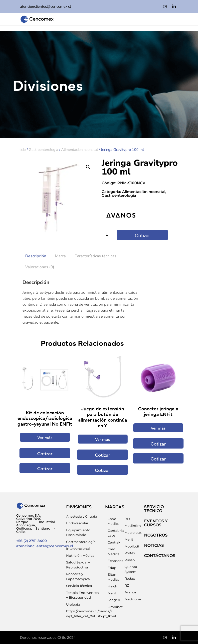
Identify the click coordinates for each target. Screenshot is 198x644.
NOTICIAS (154, 545)
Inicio (22, 150)
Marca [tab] (60, 256)
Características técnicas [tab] (95, 256)
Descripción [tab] (36, 256)
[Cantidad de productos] (109, 234)
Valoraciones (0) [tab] (40, 267)
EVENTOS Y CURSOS (156, 523)
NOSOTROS (156, 535)
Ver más (45, 437)
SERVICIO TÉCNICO (154, 509)
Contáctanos (160, 556)
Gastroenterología (43, 150)
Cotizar (142, 235)
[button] (88, 167)
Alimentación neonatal (80, 150)
